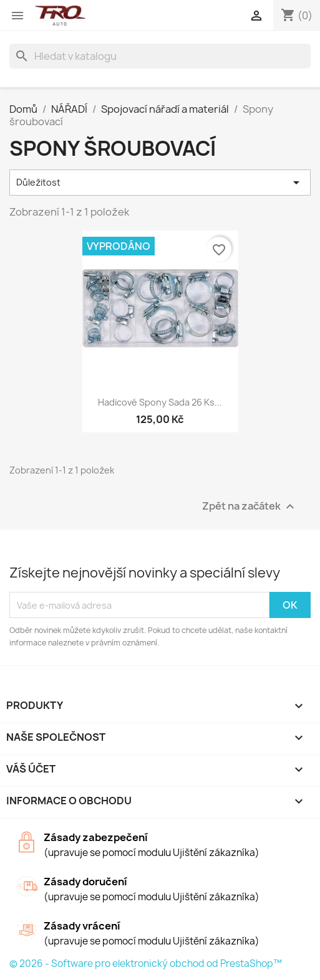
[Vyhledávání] (160, 56)
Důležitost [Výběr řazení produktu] (160, 183)
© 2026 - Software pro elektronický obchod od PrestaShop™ (146, 963)
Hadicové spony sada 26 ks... (160, 402)
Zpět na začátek (250, 507)
